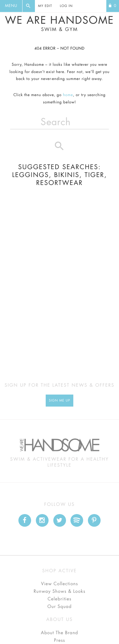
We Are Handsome (60, 24)
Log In (66, 6)
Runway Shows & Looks (60, 592)
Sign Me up (60, 401)
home (68, 95)
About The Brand (60, 633)
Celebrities (60, 599)
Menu (11, 6)
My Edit (45, 6)
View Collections (60, 584)
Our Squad (59, 607)
